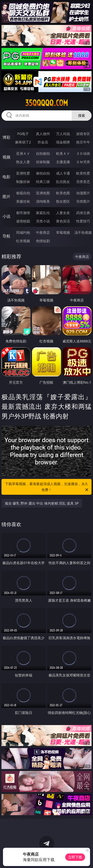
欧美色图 (63, 193)
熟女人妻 (23, 162)
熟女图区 (63, 201)
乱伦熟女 (63, 182)
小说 (6, 216)
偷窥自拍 (23, 193)
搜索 (82, 115)
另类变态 (83, 182)
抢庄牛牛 (83, 142)
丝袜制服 (43, 162)
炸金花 (43, 142)
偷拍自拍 (43, 173)
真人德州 (43, 134)
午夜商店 (43, 232)
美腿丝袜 (23, 201)
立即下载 (75, 857)
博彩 (6, 137)
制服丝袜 (23, 182)
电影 (6, 177)
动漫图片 (83, 193)
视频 (6, 157)
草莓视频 (63, 232)
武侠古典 (83, 213)
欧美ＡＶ (63, 153)
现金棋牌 (63, 142)
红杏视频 (23, 241)
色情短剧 (43, 241)
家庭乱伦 (43, 213)
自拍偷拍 (43, 153)
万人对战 (63, 134)
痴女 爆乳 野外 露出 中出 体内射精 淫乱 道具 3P (42, 503)
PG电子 (23, 134)
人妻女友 (63, 213)
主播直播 (63, 162)
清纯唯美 (43, 201)
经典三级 (43, 182)
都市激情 (23, 213)
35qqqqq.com (46, 103)
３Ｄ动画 (83, 153)
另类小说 (43, 221)
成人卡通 (63, 173)
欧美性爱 (83, 173)
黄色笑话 (63, 221)
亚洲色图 (43, 193)
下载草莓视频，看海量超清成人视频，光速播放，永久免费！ (47, 487)
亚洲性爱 (23, 173)
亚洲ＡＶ (23, 153)
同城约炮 (23, 232)
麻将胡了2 (23, 142)
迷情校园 (23, 221)
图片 (6, 197)
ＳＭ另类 (83, 162)
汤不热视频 (83, 232)
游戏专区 (83, 134)
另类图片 (83, 201)
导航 (6, 236)
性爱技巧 (83, 221)
